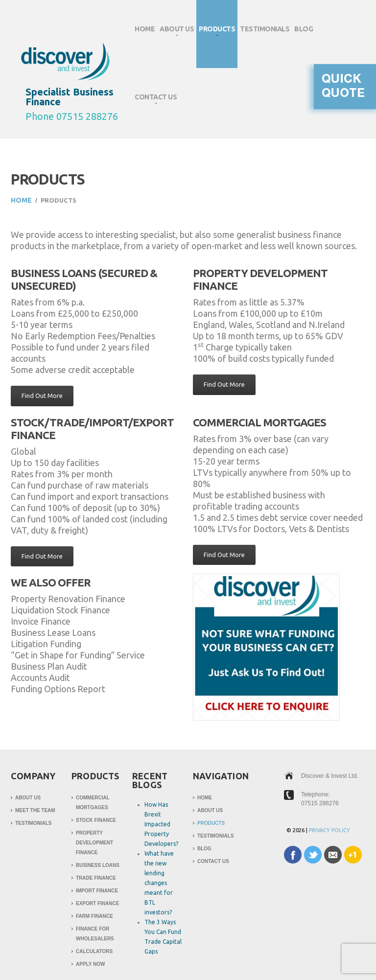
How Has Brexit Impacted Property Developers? (161, 824)
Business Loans (98, 865)
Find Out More (42, 396)
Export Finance (97, 903)
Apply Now (90, 964)
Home (145, 29)
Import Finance (97, 891)
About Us (176, 33)
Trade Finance (96, 878)
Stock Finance (96, 820)
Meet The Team (35, 810)
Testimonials (265, 29)
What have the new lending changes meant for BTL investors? (159, 883)
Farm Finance (94, 916)
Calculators (94, 951)
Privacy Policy (329, 830)
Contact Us (154, 101)
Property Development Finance (94, 843)
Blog (304, 29)
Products (216, 33)
